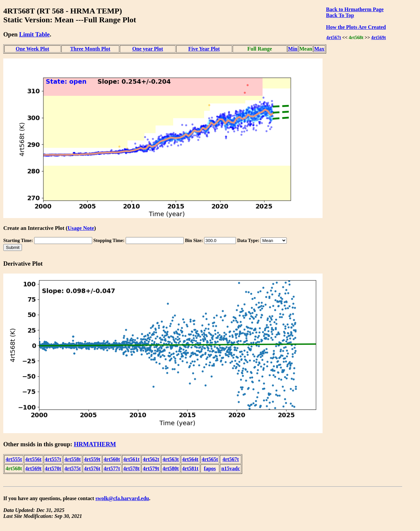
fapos (210, 468)
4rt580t (171, 468)
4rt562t (151, 459)
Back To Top (340, 15)
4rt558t (73, 459)
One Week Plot (32, 49)
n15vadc (231, 468)
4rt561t (132, 459)
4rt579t (151, 468)
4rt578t (132, 468)
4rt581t (190, 468)
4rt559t (92, 459)
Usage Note (81, 228)
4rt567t (334, 37)
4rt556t (33, 459)
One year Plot (148, 49)
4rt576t (92, 468)
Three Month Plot (90, 49)
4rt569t (378, 37)
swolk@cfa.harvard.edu (122, 498)
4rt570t (53, 468)
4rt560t (112, 459)
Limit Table (34, 34)
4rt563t (171, 459)
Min (293, 49)
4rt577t (112, 468)
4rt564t (190, 459)
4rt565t (210, 459)
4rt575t (73, 468)
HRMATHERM (95, 444)
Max (319, 49)
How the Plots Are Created (356, 27)
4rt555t (14, 459)
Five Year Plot (204, 49)
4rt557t (53, 459)
